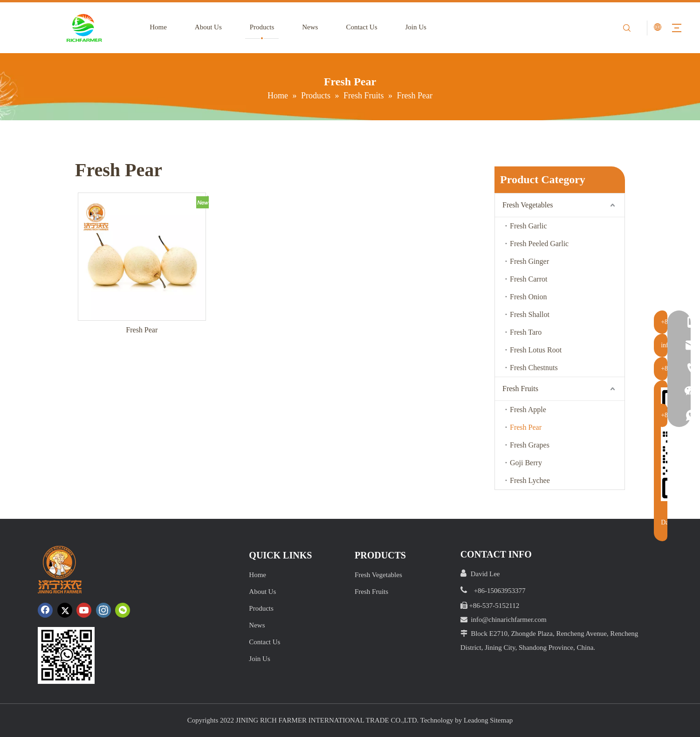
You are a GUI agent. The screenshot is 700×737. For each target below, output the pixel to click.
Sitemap (501, 720)
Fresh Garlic (528, 226)
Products (257, 27)
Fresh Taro (526, 332)
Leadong (476, 720)
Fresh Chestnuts (534, 368)
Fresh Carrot (528, 279)
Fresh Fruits (520, 389)
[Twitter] (65, 610)
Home (153, 27)
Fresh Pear (142, 330)
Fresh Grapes (530, 445)
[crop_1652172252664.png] (66, 655)
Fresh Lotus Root (536, 350)
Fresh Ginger (529, 261)
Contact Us (356, 27)
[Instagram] (103, 610)
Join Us (410, 27)
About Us (203, 27)
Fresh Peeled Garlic (539, 244)
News (305, 27)
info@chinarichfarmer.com (509, 620)
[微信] (123, 610)
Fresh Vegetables (528, 205)
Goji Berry (526, 463)
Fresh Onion (528, 297)
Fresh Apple (528, 410)
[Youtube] (84, 610)
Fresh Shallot (530, 314)
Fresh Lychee (530, 480)
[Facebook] (45, 610)
